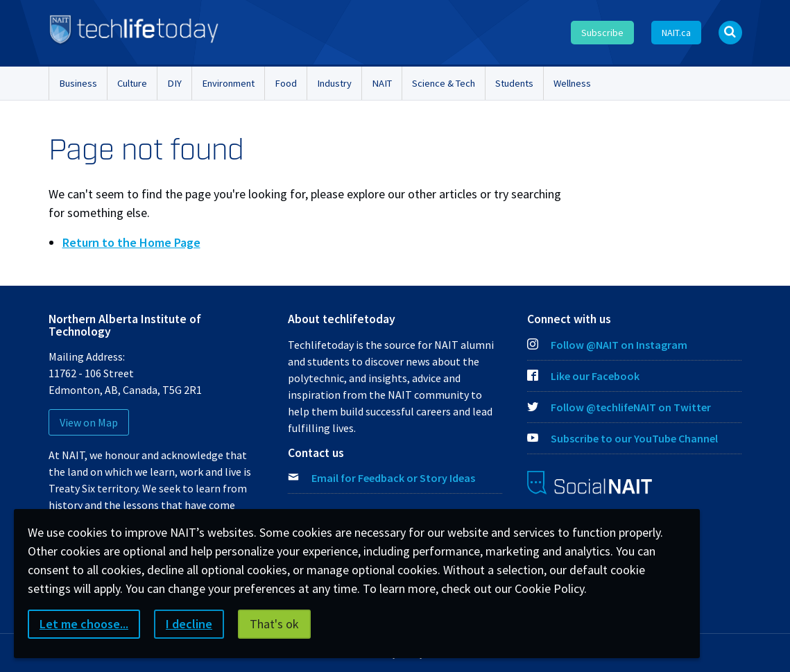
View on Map (89, 422)
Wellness (572, 83)
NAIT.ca (676, 33)
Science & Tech (444, 83)
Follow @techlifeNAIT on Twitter (619, 407)
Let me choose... (84, 624)
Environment (228, 83)
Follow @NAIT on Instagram (607, 345)
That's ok (274, 624)
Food (286, 83)
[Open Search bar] (730, 33)
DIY (174, 83)
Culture (132, 83)
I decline (189, 624)
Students (514, 83)
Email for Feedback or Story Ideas (393, 478)
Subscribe (602, 33)
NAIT (382, 83)
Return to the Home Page (131, 242)
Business (78, 83)
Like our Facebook (583, 376)
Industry (334, 83)
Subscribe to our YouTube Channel (622, 438)
